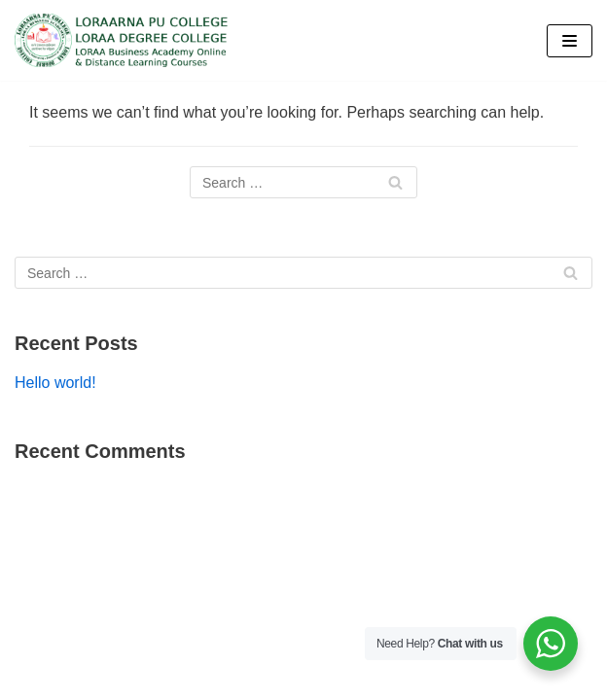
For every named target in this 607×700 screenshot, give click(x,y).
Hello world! (55, 383)
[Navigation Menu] (570, 41)
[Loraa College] (122, 40)
